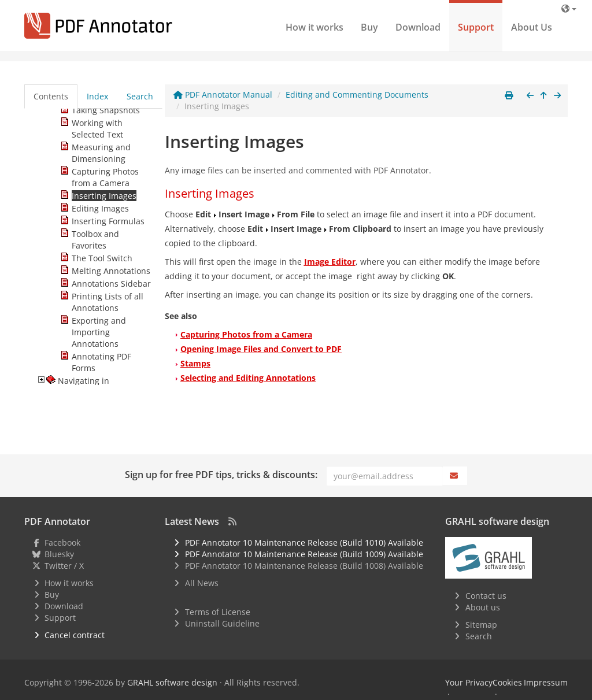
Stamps (195, 363)
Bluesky (59, 554)
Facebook (62, 542)
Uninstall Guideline (222, 623)
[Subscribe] (455, 476)
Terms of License (218, 612)
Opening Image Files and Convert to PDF (261, 349)
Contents (51, 96)
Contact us (486, 596)
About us (483, 607)
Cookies (507, 682)
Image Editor (330, 262)
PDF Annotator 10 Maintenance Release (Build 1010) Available (304, 542)
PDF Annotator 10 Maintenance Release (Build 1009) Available (304, 554)
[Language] (569, 8)
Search (140, 96)
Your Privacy (469, 682)
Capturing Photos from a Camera (246, 334)
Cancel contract (75, 635)
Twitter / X (64, 566)
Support (476, 27)
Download (418, 27)
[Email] (385, 476)
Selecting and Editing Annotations (248, 378)
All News (202, 583)
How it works (314, 27)
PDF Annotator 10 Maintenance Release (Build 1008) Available (304, 566)
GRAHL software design (172, 682)
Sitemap (481, 625)
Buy (369, 27)
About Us (532, 27)
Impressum (546, 682)
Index (97, 96)
